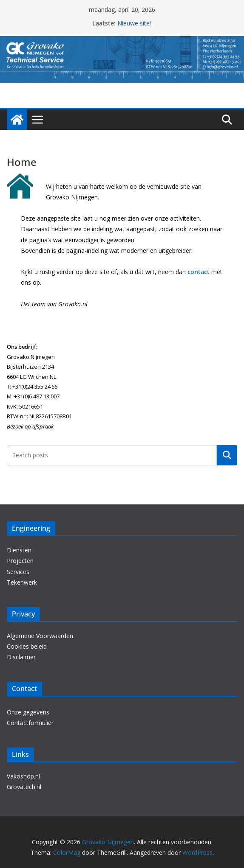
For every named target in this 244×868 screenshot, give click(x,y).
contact (199, 272)
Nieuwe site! (134, 23)
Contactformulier (30, 723)
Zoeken (227, 455)
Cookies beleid (27, 646)
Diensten (19, 550)
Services (18, 572)
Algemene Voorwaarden (40, 636)
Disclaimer (21, 657)
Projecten (20, 561)
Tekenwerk (22, 582)
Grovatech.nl (24, 787)
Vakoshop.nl (23, 776)
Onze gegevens (28, 712)
